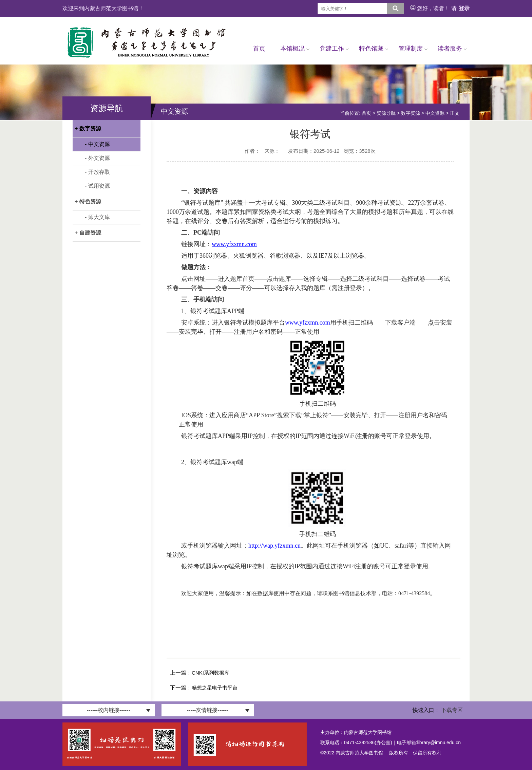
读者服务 (452, 49)
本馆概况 (295, 49)
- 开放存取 (97, 172)
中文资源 (435, 113)
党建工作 (334, 49)
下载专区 (452, 710)
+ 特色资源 (88, 201)
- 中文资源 (97, 144)
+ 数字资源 (88, 129)
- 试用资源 (97, 186)
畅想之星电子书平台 (215, 688)
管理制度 (413, 49)
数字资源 (411, 113)
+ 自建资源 (88, 233)
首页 (259, 49)
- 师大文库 (97, 217)
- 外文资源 (97, 158)
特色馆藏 (374, 49)
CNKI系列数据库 (211, 673)
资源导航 (386, 113)
